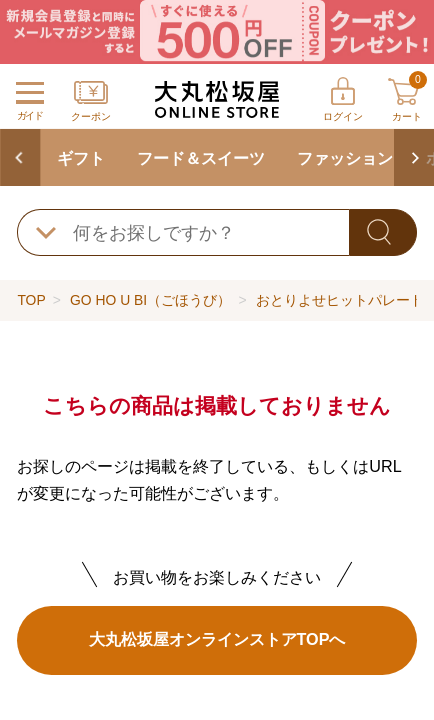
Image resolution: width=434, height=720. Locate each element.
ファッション (345, 158)
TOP (31, 300)
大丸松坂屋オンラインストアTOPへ (217, 639)
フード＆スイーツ (201, 158)
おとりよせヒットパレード (340, 300)
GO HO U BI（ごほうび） (150, 300)
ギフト (81, 158)
